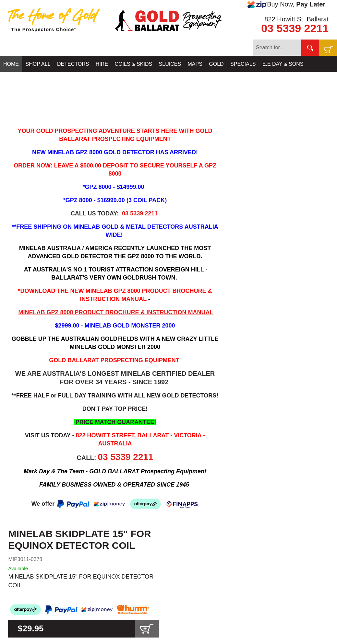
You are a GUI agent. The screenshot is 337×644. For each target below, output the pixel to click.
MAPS (195, 64)
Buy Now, (286, 5)
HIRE (102, 64)
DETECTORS (73, 64)
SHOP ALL (38, 64)
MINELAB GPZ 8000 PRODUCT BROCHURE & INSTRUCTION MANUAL (116, 312)
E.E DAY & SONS (283, 64)
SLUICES (170, 64)
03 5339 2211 (295, 28)
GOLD (216, 64)
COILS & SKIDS (134, 64)
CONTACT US (20, 80)
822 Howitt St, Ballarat (296, 19)
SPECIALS (243, 64)
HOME (11, 64)
